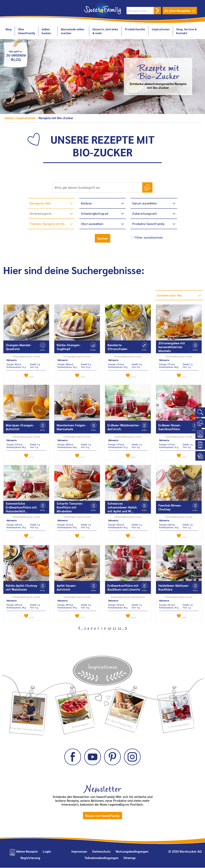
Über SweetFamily (27, 31)
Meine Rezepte (27, 852)
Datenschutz (101, 852)
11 (114, 629)
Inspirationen (161, 29)
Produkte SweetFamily (148, 224)
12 (119, 629)
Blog (9, 29)
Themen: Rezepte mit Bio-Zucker (52, 224)
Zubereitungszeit (145, 213)
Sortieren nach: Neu (171, 295)
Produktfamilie (135, 29)
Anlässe (86, 203)
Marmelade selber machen (73, 31)
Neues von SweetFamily (102, 816)
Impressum (79, 852)
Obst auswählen (92, 224)
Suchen (102, 238)
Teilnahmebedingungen (101, 858)
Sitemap (129, 858)
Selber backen (46, 31)
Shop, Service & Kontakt (186, 31)
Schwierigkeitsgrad (94, 213)
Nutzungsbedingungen (132, 852)
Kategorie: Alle (40, 203)
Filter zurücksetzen (146, 237)
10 (109, 629)
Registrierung (30, 858)
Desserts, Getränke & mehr (105, 31)
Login (47, 852)
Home (9, 118)
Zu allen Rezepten (180, 11)
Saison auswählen (145, 203)
